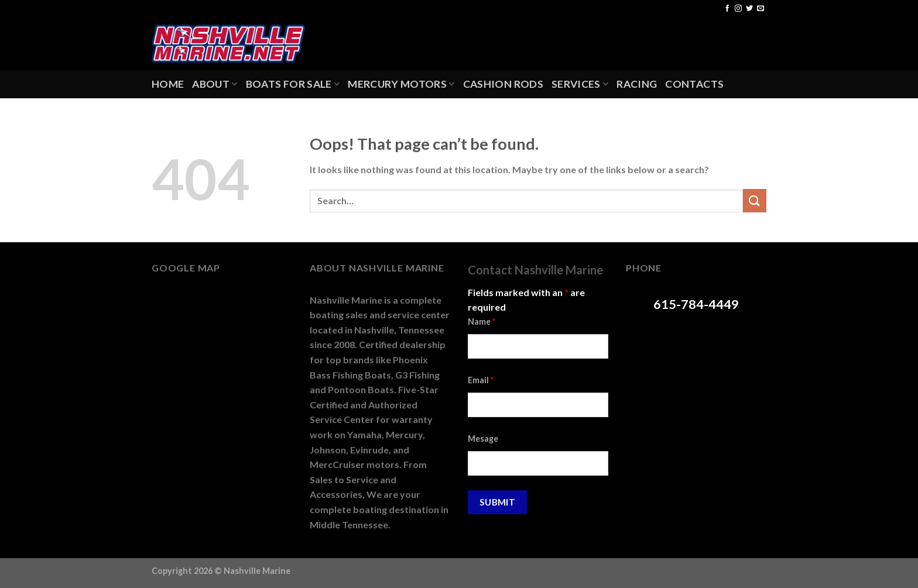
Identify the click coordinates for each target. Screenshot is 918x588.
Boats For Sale (293, 84)
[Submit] (755, 200)
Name (482, 321)
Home (168, 84)
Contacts (694, 84)
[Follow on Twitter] (749, 9)
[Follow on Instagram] (738, 9)
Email (481, 380)
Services (580, 84)
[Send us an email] (761, 9)
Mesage (483, 439)
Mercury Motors (401, 84)
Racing (637, 84)
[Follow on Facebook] (727, 9)
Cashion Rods (503, 84)
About (215, 84)
